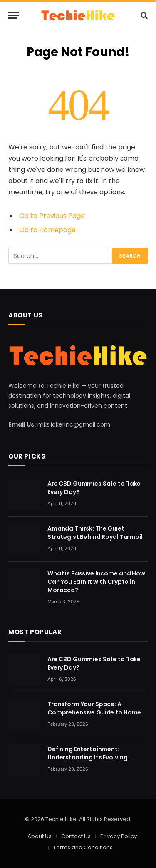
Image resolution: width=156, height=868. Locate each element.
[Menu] (14, 15)
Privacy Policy (119, 836)
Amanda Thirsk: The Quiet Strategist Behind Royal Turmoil (95, 533)
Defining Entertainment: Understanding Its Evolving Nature (87, 757)
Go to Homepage (47, 230)
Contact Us (76, 836)
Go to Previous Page (52, 216)
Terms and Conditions (83, 847)
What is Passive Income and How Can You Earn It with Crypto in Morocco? (96, 582)
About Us (40, 836)
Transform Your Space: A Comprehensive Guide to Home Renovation (94, 712)
